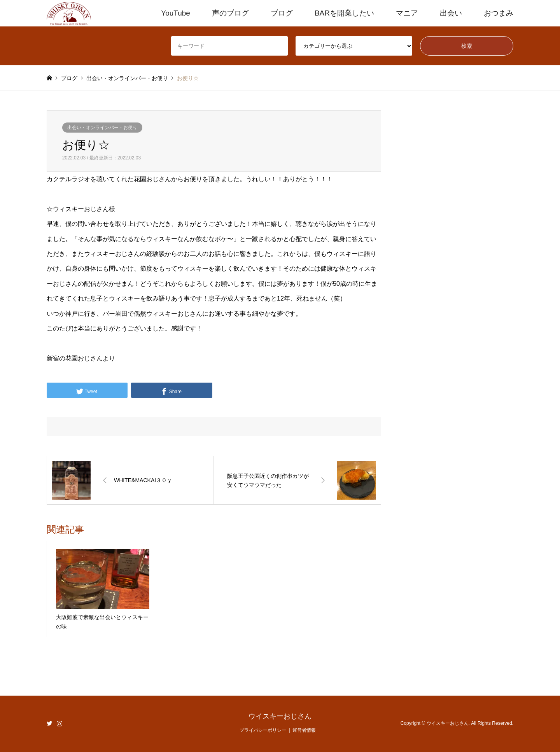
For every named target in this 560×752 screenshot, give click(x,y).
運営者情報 (304, 730)
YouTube (176, 13)
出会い (451, 13)
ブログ (282, 13)
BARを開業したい (344, 13)
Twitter (49, 723)
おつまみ (499, 13)
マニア (407, 13)
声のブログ (230, 13)
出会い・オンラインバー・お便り (102, 128)
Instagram (59, 723)
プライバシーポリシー (263, 730)
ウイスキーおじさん (280, 716)
